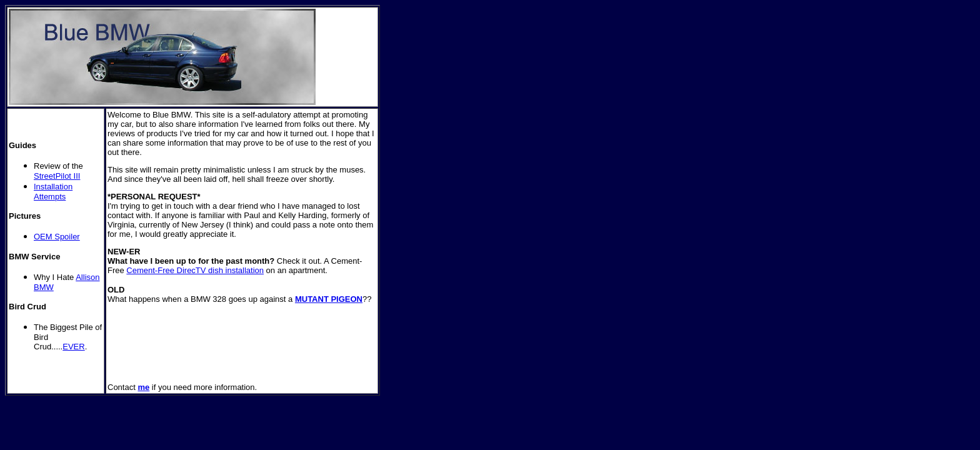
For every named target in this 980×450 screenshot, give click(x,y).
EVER (73, 347)
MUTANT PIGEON (329, 299)
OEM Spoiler (57, 237)
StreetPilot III (57, 176)
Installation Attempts (53, 192)
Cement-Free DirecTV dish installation (195, 270)
